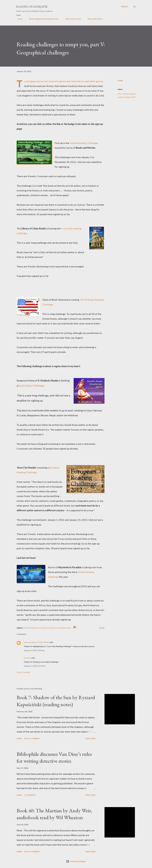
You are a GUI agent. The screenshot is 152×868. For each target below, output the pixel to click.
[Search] (124, 7)
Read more (91, 739)
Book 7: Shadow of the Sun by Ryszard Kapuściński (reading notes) (56, 701)
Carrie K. (27, 658)
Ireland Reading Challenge (84, 143)
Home (19, 19)
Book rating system (72, 19)
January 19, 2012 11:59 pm (35, 666)
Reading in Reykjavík (32, 7)
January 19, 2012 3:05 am (34, 650)
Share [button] (120, 81)
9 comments (30, 795)
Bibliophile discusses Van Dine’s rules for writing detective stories (54, 757)
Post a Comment (23, 672)
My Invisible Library (94, 19)
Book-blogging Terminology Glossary (42, 19)
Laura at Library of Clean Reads (36, 642)
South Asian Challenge (31, 386)
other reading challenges (127, 94)
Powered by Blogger (76, 861)
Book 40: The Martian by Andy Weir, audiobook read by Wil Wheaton (54, 814)
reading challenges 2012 (126, 97)
